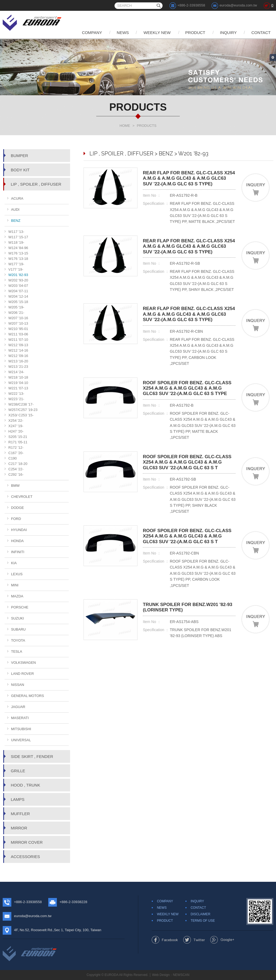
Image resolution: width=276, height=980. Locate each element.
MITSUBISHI (21, 729)
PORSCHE (20, 607)
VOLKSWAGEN (23, 663)
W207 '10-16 (18, 318)
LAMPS (18, 799)
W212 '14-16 (18, 350)
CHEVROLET (22, 497)
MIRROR (19, 828)
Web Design (161, 975)
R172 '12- (16, 448)
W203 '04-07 (18, 286)
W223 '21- (16, 399)
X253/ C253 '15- (21, 415)
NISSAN (18, 685)
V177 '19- (16, 269)
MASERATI (20, 718)
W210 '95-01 (18, 329)
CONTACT (261, 33)
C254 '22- (16, 469)
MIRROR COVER (27, 842)
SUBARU (18, 629)
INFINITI (18, 552)
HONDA (17, 541)
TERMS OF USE (203, 921)
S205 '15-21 (18, 437)
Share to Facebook (165, 940)
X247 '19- (16, 426)
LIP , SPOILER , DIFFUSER (36, 184)
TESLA (17, 651)
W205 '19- (16, 307)
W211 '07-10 (18, 340)
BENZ (16, 221)
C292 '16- (16, 474)
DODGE (18, 508)
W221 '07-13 (18, 388)
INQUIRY (228, 33)
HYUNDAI (19, 530)
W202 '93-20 (18, 280)
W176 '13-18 (18, 259)
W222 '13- (16, 394)
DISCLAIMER (200, 914)
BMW (15, 486)
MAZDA (17, 596)
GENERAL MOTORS (27, 696)
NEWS (123, 33)
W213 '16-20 (18, 361)
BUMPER (19, 156)
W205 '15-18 (18, 302)
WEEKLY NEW (157, 33)
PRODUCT (195, 33)
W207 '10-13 (18, 323)
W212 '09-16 (18, 356)
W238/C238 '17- (21, 404)
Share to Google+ (222, 940)
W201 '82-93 (18, 275)
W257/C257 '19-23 (23, 410)
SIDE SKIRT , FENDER (32, 756)
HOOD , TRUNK (25, 785)
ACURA (17, 198)
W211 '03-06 (18, 334)
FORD (16, 519)
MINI (15, 585)
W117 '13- (16, 232)
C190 (13, 458)
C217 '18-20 (18, 464)
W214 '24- (16, 372)
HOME (125, 126)
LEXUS (17, 574)
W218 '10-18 (18, 377)
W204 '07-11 (18, 291)
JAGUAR (18, 707)
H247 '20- (16, 431)
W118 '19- (16, 242)
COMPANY (92, 33)
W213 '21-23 (18, 367)
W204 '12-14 (18, 296)
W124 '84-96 (18, 248)
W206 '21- (16, 313)
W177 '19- (16, 264)
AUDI (15, 210)
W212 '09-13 (18, 345)
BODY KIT (20, 170)
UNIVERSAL (21, 740)
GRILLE (18, 771)
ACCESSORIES (25, 857)
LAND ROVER (23, 674)
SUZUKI (18, 618)
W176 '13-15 (18, 253)
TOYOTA (18, 640)
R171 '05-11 (18, 442)
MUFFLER (20, 814)
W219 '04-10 (18, 383)
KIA (14, 563)
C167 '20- (16, 453)
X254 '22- (16, 421)
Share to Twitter (194, 940)
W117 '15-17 (18, 237)
